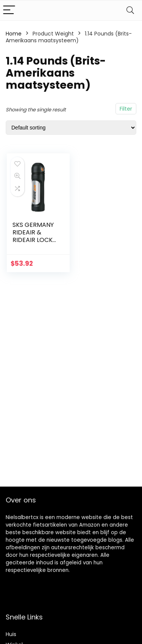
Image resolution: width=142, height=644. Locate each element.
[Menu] (9, 10)
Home (14, 34)
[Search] (130, 10)
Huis (11, 634)
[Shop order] (71, 128)
